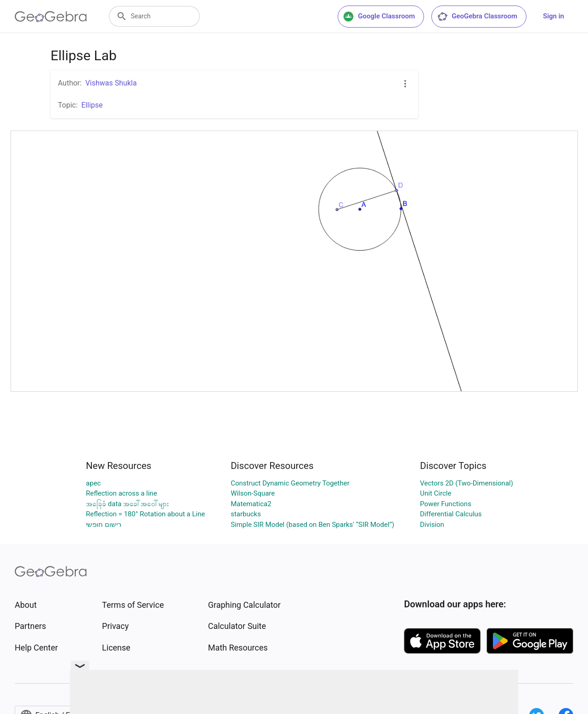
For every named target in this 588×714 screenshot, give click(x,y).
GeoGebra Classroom (477, 17)
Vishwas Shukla (111, 83)
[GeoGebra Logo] (51, 17)
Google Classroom (379, 17)
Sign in (554, 16)
